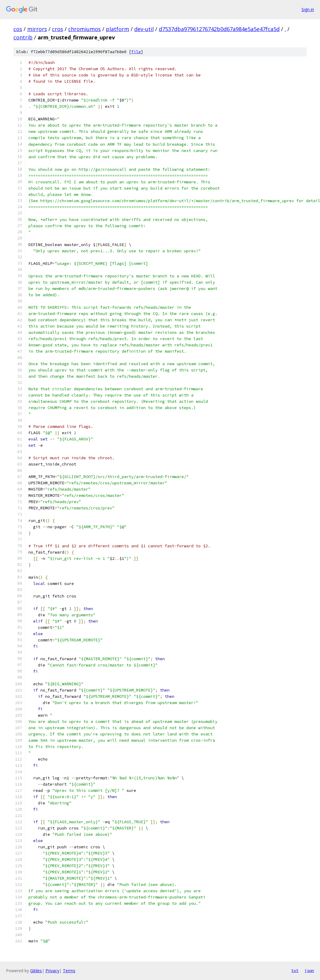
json (309, 970)
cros (58, 29)
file (136, 52)
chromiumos (84, 29)
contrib (23, 37)
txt (295, 970)
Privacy (52, 971)
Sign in (308, 9)
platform (118, 29)
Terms (69, 971)
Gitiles (36, 971)
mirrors (37, 29)
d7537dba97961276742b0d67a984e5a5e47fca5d (219, 29)
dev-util (144, 29)
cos (18, 29)
